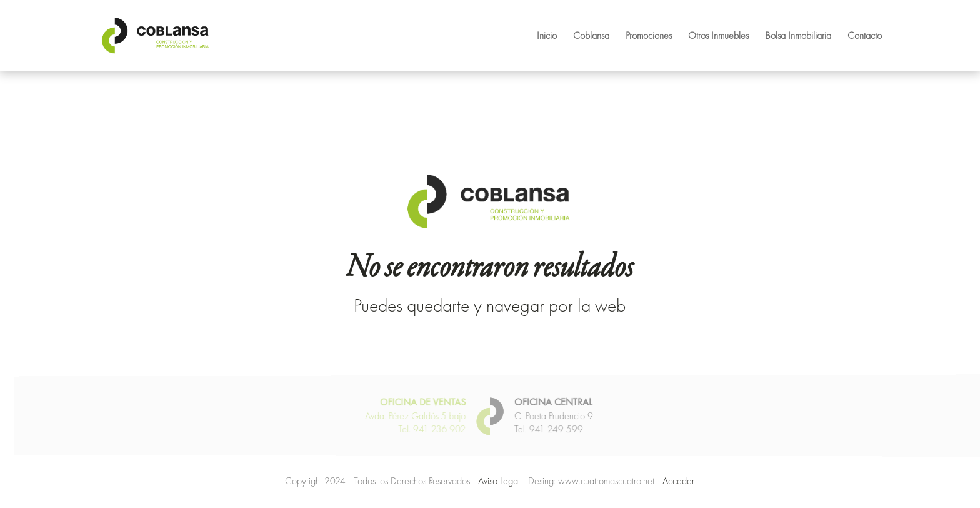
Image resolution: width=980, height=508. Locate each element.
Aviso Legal (499, 481)
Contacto (865, 37)
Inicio (547, 37)
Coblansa (591, 37)
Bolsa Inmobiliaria (798, 37)
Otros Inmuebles (718, 37)
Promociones (649, 37)
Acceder (678, 481)
